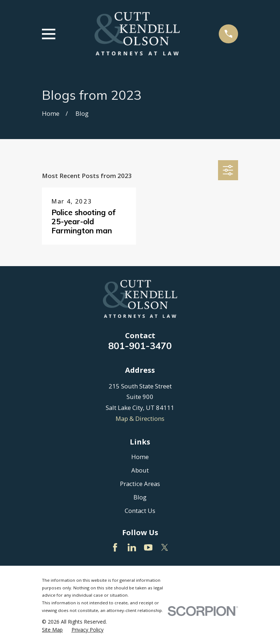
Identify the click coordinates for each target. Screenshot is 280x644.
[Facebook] (115, 547)
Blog (140, 497)
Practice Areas (140, 484)
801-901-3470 (140, 346)
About (140, 470)
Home (140, 457)
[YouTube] (148, 547)
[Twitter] (165, 547)
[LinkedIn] (132, 547)
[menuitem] (52, 630)
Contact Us (140, 511)
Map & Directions (140, 418)
